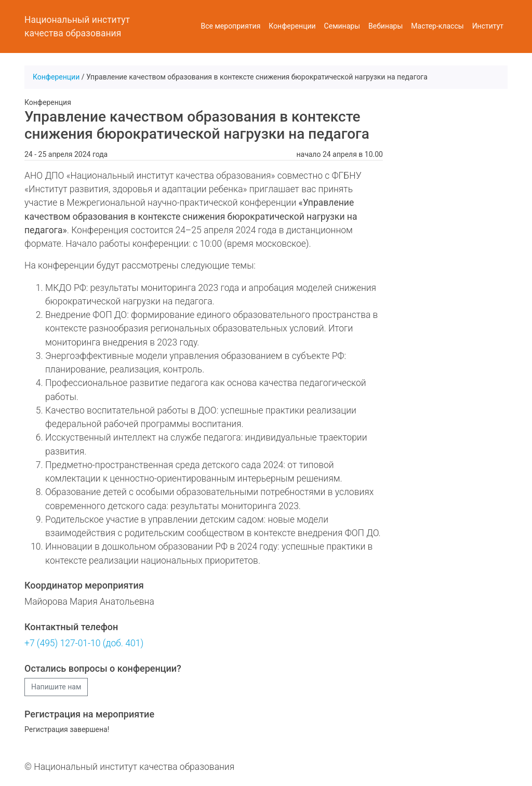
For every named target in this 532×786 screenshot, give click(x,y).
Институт (488, 26)
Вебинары (385, 26)
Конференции (292, 26)
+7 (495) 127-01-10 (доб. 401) (84, 643)
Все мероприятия (231, 26)
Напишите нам (56, 687)
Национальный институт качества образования (77, 26)
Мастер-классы (437, 26)
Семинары (342, 26)
